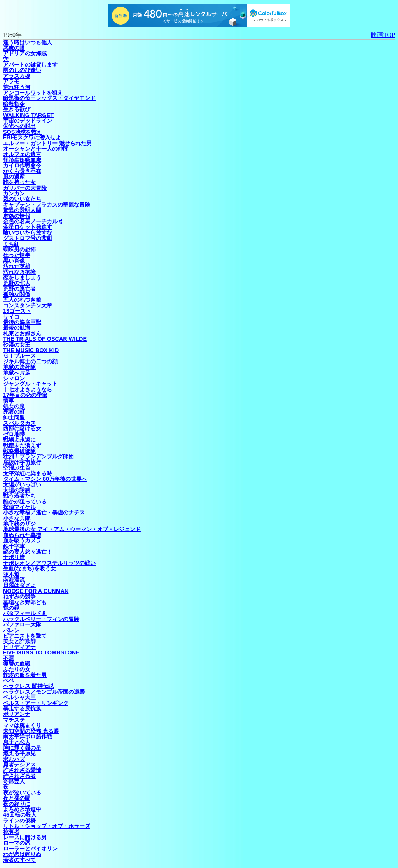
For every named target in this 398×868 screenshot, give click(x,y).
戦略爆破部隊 (19, 451)
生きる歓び (17, 109)
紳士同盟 (14, 417)
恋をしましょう (22, 277)
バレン (11, 630)
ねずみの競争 (19, 596)
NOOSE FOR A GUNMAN (36, 591)
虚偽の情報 (17, 216)
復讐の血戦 (17, 664)
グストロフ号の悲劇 (28, 238)
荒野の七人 (17, 283)
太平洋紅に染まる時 (28, 473)
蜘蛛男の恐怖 (19, 249)
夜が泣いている (22, 793)
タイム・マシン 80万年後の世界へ (45, 479)
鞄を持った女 (19, 182)
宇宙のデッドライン (28, 121)
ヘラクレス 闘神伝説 (28, 686)
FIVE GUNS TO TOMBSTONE (41, 652)
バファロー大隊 (22, 624)
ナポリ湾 (14, 557)
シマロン (14, 378)
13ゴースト (17, 311)
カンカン (14, 193)
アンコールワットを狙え (33, 93)
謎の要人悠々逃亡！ (28, 552)
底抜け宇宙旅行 (22, 462)
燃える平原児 (19, 753)
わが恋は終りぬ (22, 854)
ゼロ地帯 (14, 434)
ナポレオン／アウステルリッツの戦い (49, 563)
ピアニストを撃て (25, 636)
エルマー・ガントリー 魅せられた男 (47, 143)
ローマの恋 (17, 843)
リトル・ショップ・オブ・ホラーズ (47, 826)
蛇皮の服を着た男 (25, 675)
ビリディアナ (19, 647)
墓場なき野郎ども (25, 602)
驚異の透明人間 (22, 210)
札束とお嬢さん (22, 333)
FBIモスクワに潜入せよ (32, 137)
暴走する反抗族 (22, 708)
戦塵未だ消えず (22, 445)
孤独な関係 (17, 294)
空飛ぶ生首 (17, 468)
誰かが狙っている (25, 502)
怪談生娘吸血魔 (22, 160)
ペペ (9, 680)
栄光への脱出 (19, 126)
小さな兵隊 (17, 518)
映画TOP (383, 35)
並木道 (11, 574)
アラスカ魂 (17, 76)
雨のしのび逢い (22, 70)
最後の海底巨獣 (22, 322)
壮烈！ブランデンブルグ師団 (38, 456)
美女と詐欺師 (19, 641)
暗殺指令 (14, 104)
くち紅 (11, 244)
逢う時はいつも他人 (28, 42)
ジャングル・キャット (30, 384)
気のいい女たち (22, 199)
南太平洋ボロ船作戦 (28, 736)
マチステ (14, 720)
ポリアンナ (17, 714)
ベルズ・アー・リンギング (36, 703)
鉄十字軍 (14, 546)
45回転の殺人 (20, 815)
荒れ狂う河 (17, 87)
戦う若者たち (19, 496)
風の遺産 (14, 177)
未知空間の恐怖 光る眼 (31, 731)
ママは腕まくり (22, 725)
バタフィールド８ (25, 613)
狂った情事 (17, 255)
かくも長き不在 (22, 171)
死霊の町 (14, 412)
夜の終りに (17, 804)
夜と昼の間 (17, 798)
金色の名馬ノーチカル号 (33, 221)
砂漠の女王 (17, 345)
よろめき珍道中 (22, 809)
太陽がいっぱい (22, 484)
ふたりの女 (17, 669)
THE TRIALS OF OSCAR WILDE (45, 339)
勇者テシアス (19, 765)
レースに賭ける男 (25, 837)
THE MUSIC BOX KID (31, 350)
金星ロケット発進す (28, 227)
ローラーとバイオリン (30, 849)
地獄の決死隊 (19, 367)
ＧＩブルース (19, 356)
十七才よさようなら (28, 389)
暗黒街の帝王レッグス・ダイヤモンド (49, 98)
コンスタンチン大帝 (28, 305)
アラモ (11, 81)
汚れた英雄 (17, 266)
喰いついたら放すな (28, 233)
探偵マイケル (19, 507)
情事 (9, 401)
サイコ (11, 317)
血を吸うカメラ (22, 540)
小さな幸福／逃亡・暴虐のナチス (44, 512)
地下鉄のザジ (19, 524)
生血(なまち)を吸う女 (30, 568)
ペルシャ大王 (19, 697)
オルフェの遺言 (22, 154)
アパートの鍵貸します (30, 65)
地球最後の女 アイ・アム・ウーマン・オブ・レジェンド (72, 529)
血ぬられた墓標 (22, 535)
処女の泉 (14, 406)
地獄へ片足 (17, 373)
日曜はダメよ (19, 585)
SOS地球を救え (23, 132)
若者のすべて (19, 860)
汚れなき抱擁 (19, 272)
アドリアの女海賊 (25, 53)
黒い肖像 (14, 261)
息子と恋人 (17, 742)
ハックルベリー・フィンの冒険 (41, 619)
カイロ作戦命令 (22, 165)
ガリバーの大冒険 (25, 188)
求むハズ (14, 759)
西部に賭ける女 (22, 428)
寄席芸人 (14, 781)
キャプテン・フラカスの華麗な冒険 (47, 205)
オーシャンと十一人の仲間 (36, 149)
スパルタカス (19, 423)
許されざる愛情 (22, 770)
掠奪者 (11, 832)
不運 (9, 658)
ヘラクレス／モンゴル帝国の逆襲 (44, 692)
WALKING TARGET (28, 115)
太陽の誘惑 (17, 490)
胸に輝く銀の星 (22, 748)
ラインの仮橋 (19, 821)
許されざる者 (19, 776)
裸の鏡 (11, 608)
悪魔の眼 (14, 48)
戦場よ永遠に (19, 440)
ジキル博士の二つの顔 (30, 361)
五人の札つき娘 (22, 300)
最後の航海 (17, 328)
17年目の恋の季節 (25, 395)
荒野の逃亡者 (19, 289)
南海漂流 (14, 580)
